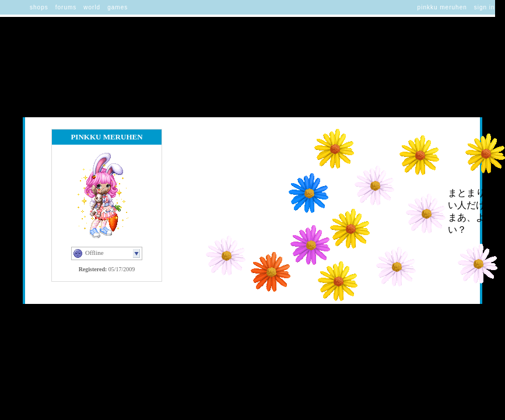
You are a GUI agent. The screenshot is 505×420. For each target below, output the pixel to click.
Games (118, 7)
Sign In (485, 7)
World (92, 7)
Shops (39, 7)
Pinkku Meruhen (442, 7)
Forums (66, 7)
